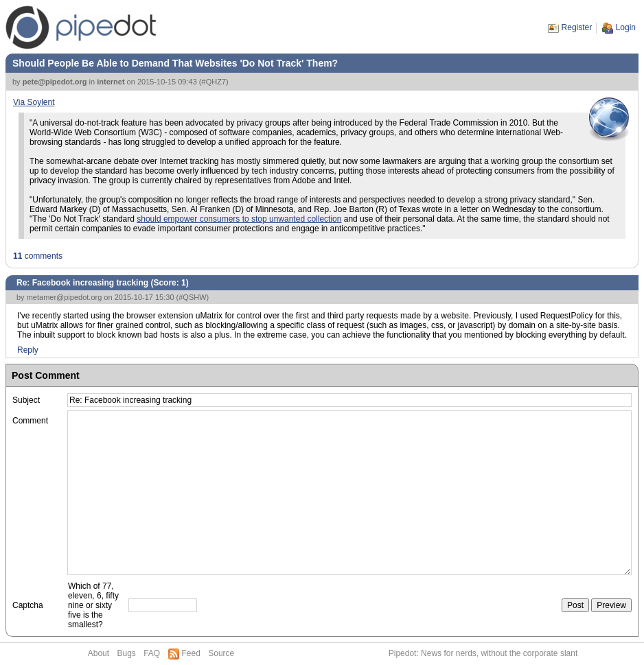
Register (577, 27)
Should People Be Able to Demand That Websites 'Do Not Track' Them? (175, 63)
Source (221, 653)
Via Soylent (34, 102)
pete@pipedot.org (55, 82)
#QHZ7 (214, 82)
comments (38, 256)
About (99, 653)
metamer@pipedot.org (65, 297)
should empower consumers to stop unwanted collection (239, 219)
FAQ (152, 653)
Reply (28, 350)
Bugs (126, 653)
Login (626, 27)
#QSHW (192, 297)
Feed (191, 653)
